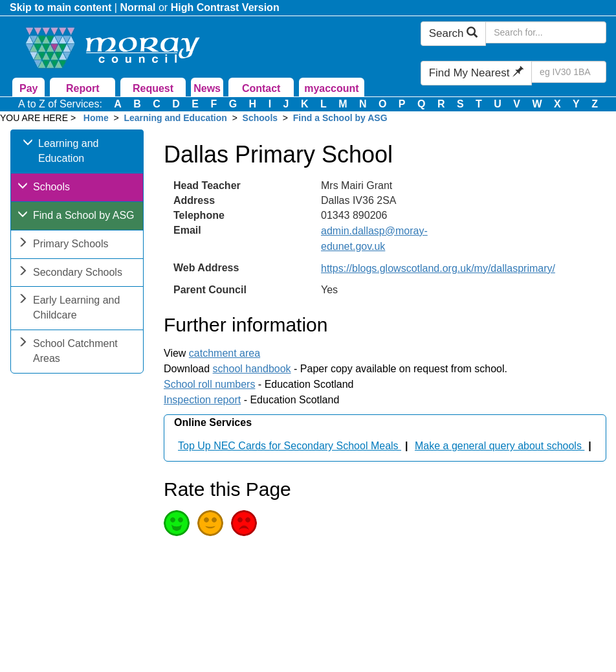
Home (96, 118)
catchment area (225, 353)
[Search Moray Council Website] (546, 32)
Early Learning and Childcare (69, 309)
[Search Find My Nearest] (569, 72)
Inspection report (202, 400)
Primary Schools (63, 245)
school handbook (252, 369)
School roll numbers (209, 384)
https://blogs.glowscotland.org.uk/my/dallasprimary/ (438, 268)
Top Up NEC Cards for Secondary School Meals (290, 446)
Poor (244, 523)
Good (177, 523)
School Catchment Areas (68, 352)
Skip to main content (60, 7)
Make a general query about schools (500, 446)
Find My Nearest (476, 73)
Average (210, 523)
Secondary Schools (70, 274)
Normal (137, 7)
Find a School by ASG (340, 118)
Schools (260, 118)
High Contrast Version (225, 7)
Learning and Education (175, 118)
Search (454, 33)
